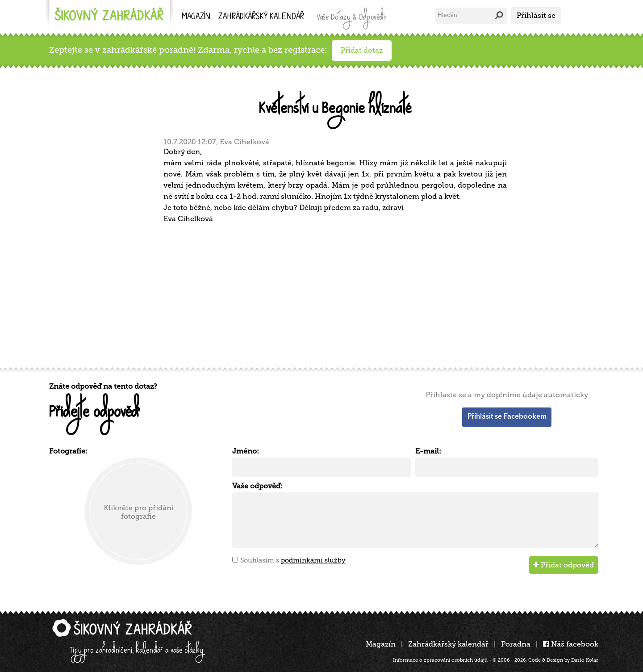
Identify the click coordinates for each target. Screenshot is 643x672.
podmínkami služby (313, 560)
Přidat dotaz (362, 50)
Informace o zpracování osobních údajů (440, 660)
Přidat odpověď (564, 565)
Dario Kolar (585, 660)
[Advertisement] (317, 294)
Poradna (516, 644)
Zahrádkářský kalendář (448, 644)
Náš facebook (571, 644)
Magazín (196, 17)
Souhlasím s (293, 560)
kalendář (261, 17)
